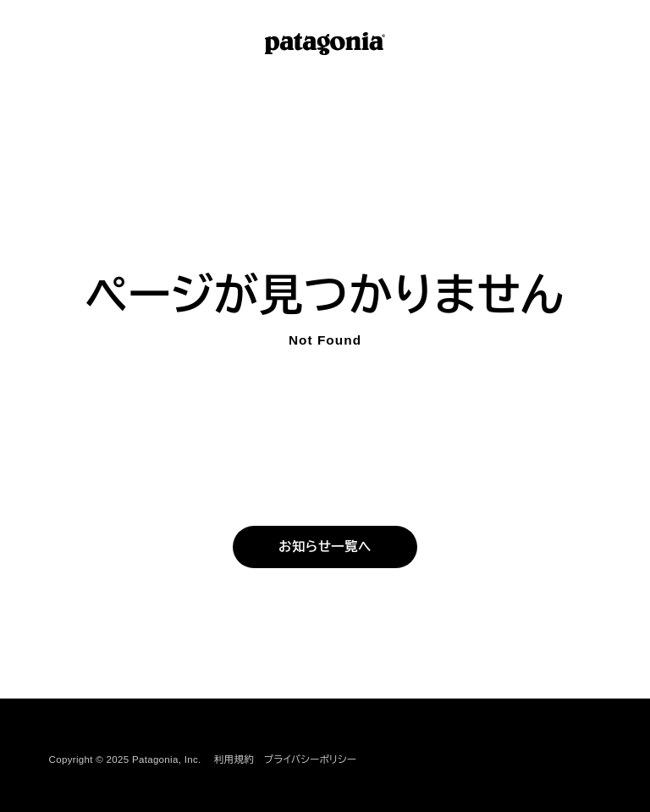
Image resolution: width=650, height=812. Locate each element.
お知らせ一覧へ (325, 546)
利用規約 (234, 759)
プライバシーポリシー (310, 759)
